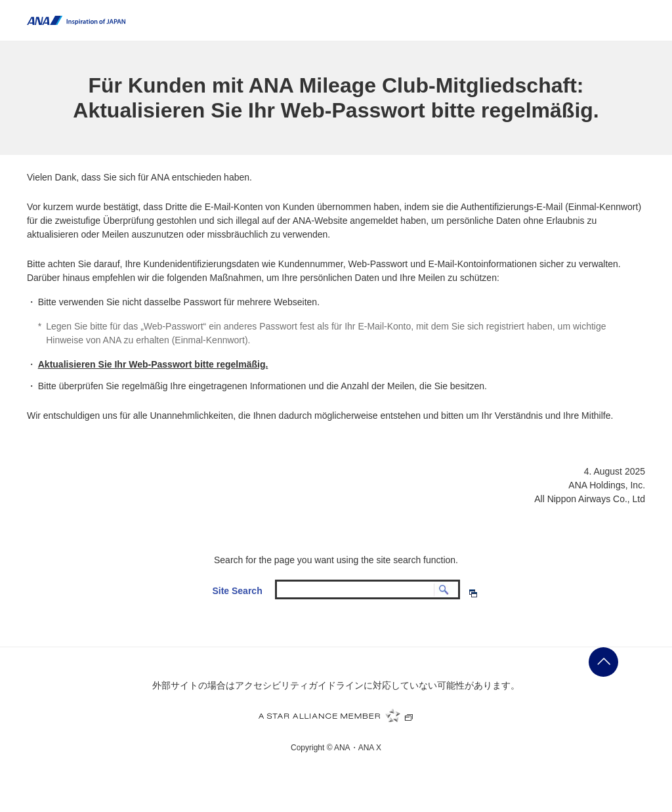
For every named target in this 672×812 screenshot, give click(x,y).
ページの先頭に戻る (603, 662)
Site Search (237, 591)
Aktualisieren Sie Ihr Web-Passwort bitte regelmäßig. (153, 364)
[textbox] (367, 589)
